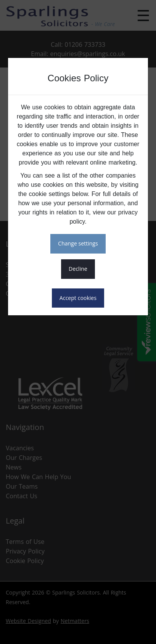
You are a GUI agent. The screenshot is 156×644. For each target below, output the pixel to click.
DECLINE (78, 269)
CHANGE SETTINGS (78, 243)
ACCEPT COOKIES (78, 298)
